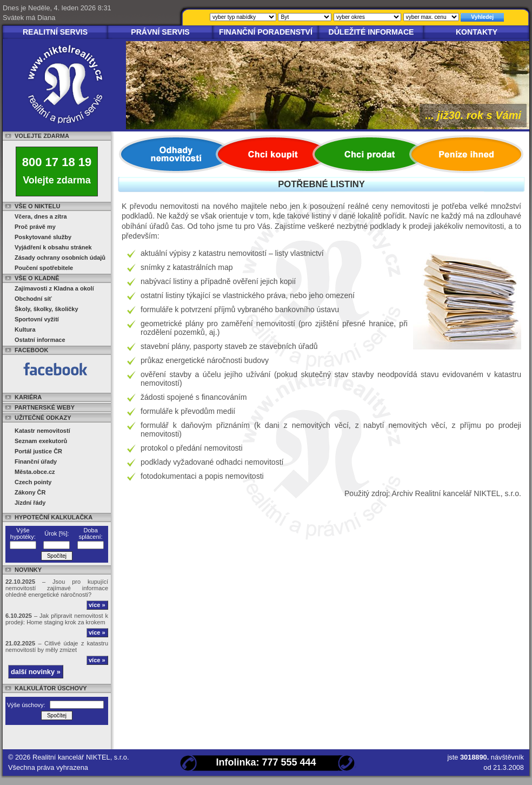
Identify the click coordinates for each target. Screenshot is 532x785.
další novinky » (36, 672)
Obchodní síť (33, 299)
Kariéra (28, 397)
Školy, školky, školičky (46, 309)
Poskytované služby (43, 237)
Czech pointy (33, 482)
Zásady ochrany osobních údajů (60, 258)
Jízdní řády (30, 503)
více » (97, 605)
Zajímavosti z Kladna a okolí (54, 288)
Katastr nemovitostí (42, 431)
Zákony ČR (30, 492)
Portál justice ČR (38, 451)
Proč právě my (35, 227)
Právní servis (160, 32)
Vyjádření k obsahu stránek (53, 247)
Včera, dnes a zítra (41, 216)
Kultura (25, 329)
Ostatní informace (40, 340)
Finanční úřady (36, 461)
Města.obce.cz (35, 472)
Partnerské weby (45, 407)
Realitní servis (55, 32)
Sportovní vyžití (37, 319)
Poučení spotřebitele (44, 268)
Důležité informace (371, 32)
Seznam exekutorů (41, 441)
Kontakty (477, 32)
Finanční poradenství (266, 32)
